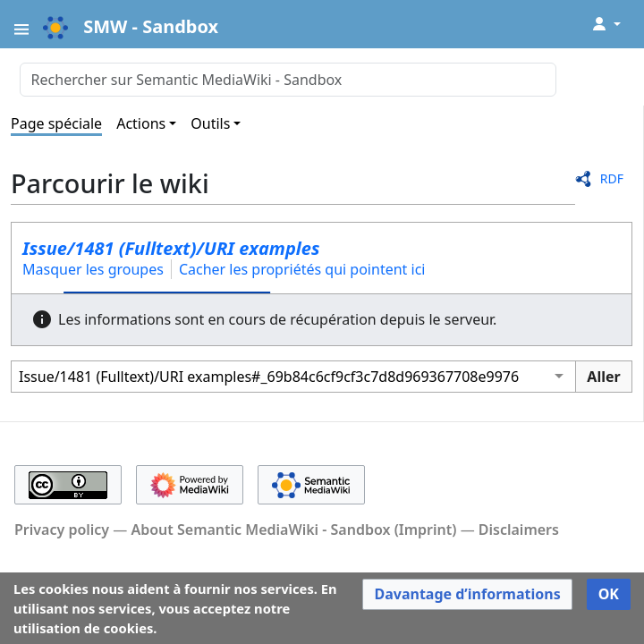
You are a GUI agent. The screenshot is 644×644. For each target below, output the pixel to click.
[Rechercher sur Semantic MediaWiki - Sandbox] (288, 80)
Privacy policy (62, 530)
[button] (467, 594)
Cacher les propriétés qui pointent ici (302, 269)
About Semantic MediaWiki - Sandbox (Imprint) (293, 530)
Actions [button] (141, 123)
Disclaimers (519, 530)
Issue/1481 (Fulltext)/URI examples (171, 248)
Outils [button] (210, 123)
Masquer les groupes (93, 269)
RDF (612, 178)
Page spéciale (56, 123)
